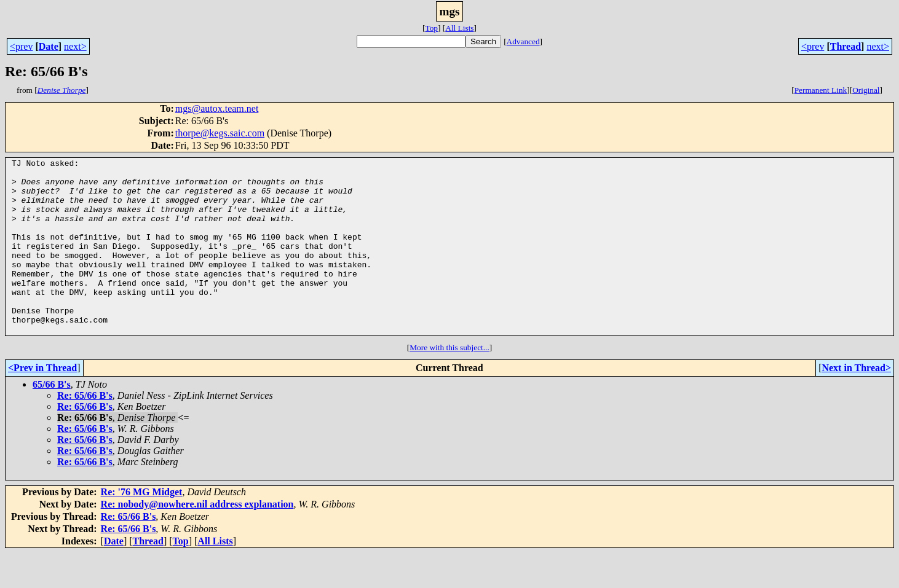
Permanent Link (821, 90)
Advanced (523, 41)
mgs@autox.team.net (217, 108)
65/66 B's (52, 419)
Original (866, 90)
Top (431, 28)
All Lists (459, 28)
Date (49, 46)
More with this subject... (450, 382)
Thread (846, 46)
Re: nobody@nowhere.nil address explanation (197, 539)
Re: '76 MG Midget (142, 527)
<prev (21, 46)
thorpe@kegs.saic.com (220, 133)
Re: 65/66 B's (85, 430)
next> (75, 46)
